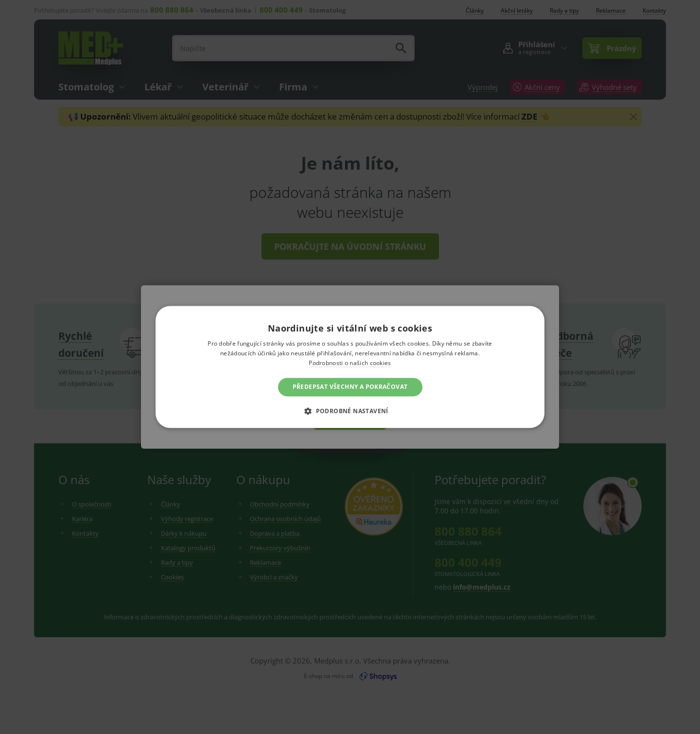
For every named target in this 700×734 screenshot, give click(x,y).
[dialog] (350, 367)
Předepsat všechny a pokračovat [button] (350, 387)
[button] (350, 411)
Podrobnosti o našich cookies (350, 363)
